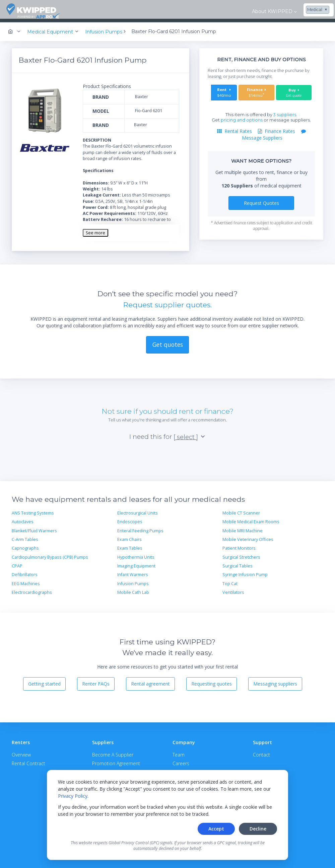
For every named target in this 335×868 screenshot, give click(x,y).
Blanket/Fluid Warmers (34, 527)
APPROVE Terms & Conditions (124, 768)
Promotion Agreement (116, 760)
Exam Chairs (129, 536)
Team (179, 752)
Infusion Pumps (133, 581)
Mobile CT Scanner (241, 510)
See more (95, 229)
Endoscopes (130, 519)
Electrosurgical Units (138, 510)
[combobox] (149, 10)
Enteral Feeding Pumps (140, 527)
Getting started (44, 681)
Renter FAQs (96, 681)
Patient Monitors (239, 545)
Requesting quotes (212, 681)
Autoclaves (23, 519)
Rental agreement (150, 681)
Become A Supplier (113, 752)
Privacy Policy (73, 796)
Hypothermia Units (136, 554)
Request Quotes (261, 200)
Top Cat (230, 581)
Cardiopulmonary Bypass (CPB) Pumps (50, 554)
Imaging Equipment (136, 563)
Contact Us (311, 11)
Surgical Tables (238, 563)
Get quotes (168, 341)
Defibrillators (25, 572)
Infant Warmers (133, 572)
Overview (21, 752)
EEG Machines (26, 581)
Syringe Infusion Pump (245, 572)
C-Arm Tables (25, 536)
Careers (181, 760)
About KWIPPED (103, 11)
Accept (216, 829)
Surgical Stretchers (241, 554)
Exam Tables (130, 545)
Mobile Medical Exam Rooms (251, 519)
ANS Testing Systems (33, 510)
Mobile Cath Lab (133, 589)
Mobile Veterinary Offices (248, 536)
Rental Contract (28, 760)
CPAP (17, 563)
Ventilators (233, 589)
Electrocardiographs (32, 589)
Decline (258, 829)
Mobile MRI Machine (243, 527)
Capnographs (25, 545)
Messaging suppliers (275, 681)
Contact (261, 752)
